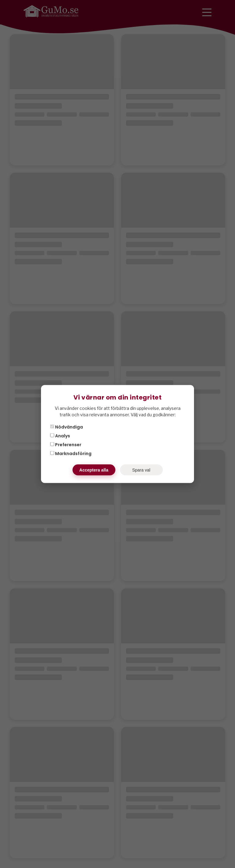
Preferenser (66, 445)
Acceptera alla (94, 470)
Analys (60, 436)
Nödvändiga (67, 427)
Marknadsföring (71, 454)
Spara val (141, 470)
